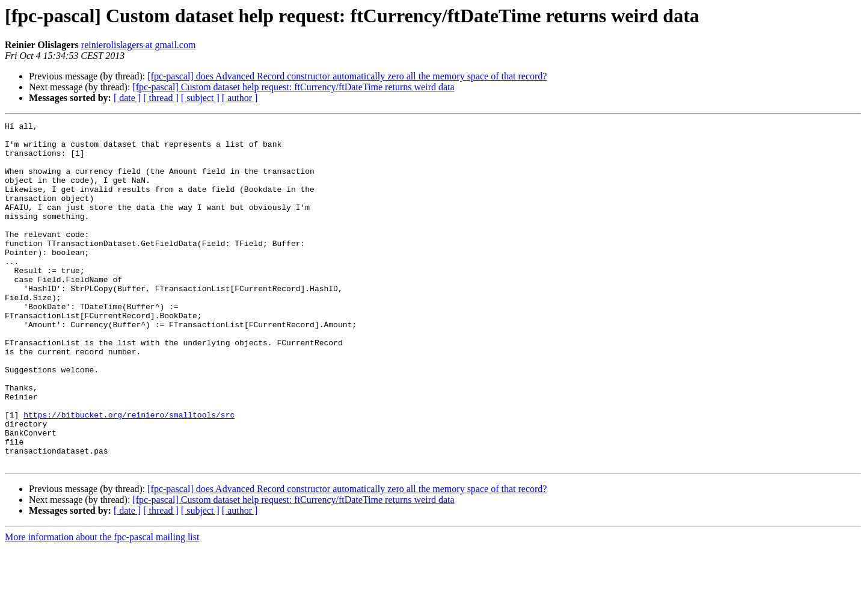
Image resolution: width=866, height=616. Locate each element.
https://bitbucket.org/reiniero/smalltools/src (129, 474)
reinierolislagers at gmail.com (139, 45)
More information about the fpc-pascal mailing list (102, 605)
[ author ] (240, 98)
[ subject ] (200, 98)
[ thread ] (161, 98)
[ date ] (127, 98)
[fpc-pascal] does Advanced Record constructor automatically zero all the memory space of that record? (347, 76)
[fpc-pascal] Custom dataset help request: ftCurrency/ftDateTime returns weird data (293, 87)
